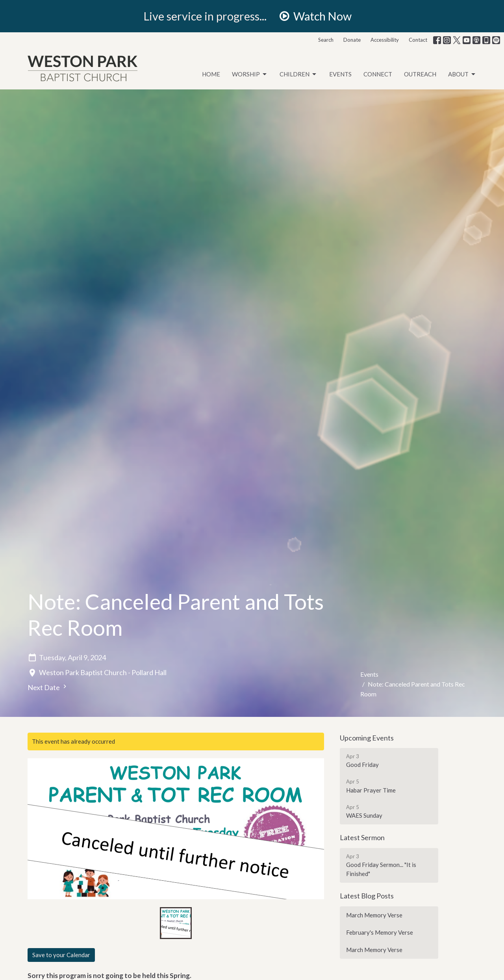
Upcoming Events (367, 738)
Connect (378, 74)
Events (340, 74)
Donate (352, 40)
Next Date (48, 687)
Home (211, 74)
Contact (418, 40)
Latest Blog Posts (367, 896)
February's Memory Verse (380, 932)
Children (298, 74)
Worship (250, 74)
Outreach (420, 74)
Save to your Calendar (61, 955)
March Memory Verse (374, 915)
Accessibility (385, 40)
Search (326, 40)
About (462, 74)
